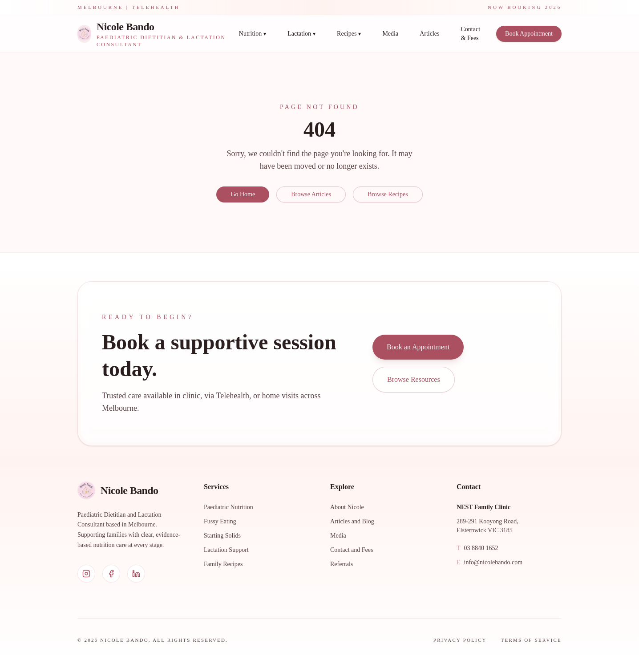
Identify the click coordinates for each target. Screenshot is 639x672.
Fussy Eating (220, 521)
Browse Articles (311, 194)
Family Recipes (223, 564)
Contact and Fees (352, 550)
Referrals (342, 564)
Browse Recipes (388, 194)
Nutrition (253, 34)
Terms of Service (531, 640)
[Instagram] (86, 574)
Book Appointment (529, 34)
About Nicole (347, 507)
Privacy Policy (460, 640)
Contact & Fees (471, 34)
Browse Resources (414, 379)
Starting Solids (222, 536)
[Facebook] (111, 574)
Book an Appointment (418, 347)
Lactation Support (226, 550)
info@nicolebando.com (489, 563)
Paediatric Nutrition (229, 507)
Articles (429, 34)
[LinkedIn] (136, 574)
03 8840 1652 (477, 548)
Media (390, 34)
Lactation (301, 34)
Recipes (349, 34)
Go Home (243, 194)
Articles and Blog (352, 521)
